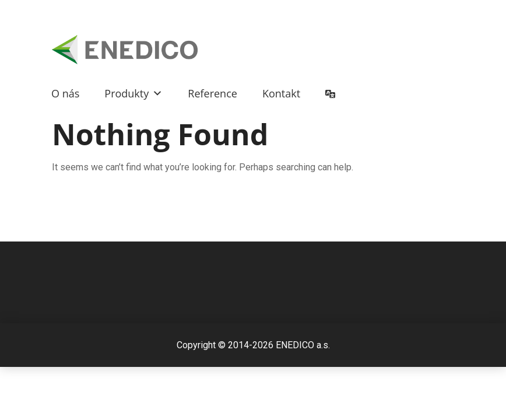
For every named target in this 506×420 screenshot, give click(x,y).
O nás (65, 93)
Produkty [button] (133, 93)
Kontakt (281, 93)
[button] (156, 93)
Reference (212, 93)
